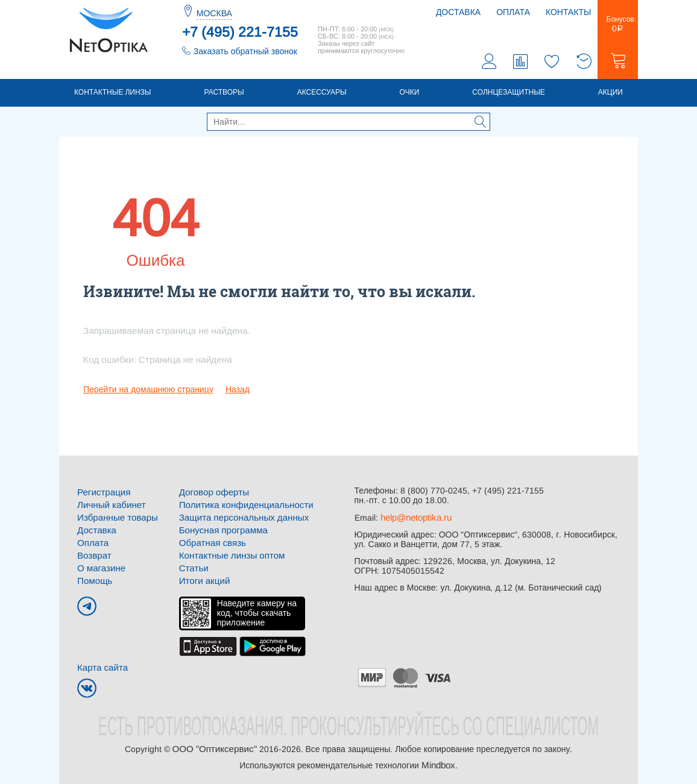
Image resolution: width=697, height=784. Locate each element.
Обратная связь (210, 542)
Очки (410, 95)
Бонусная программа (220, 530)
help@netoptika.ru (415, 519)
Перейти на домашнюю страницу (148, 392)
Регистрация (102, 494)
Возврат (93, 554)
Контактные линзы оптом (228, 554)
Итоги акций (203, 579)
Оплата (513, 12)
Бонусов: (618, 27)
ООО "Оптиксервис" (214, 745)
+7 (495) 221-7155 (240, 32)
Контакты (569, 12)
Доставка (458, 12)
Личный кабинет (109, 506)
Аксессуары (322, 95)
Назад (238, 392)
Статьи (193, 566)
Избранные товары (115, 518)
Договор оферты (212, 494)
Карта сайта (101, 665)
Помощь (93, 579)
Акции (610, 95)
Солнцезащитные (509, 95)
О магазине (100, 566)
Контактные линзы (112, 95)
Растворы (224, 95)
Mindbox (438, 761)
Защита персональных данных (239, 518)
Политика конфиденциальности (241, 506)
